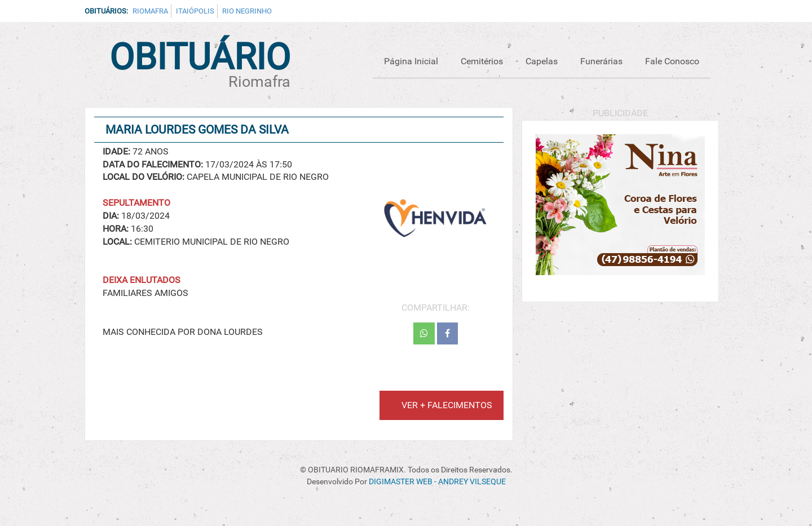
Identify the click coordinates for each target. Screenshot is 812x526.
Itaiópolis (195, 11)
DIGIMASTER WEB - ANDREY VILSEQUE (437, 482)
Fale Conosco (672, 61)
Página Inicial (411, 61)
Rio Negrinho (247, 11)
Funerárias (601, 61)
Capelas (542, 61)
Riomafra (150, 11)
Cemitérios (482, 61)
